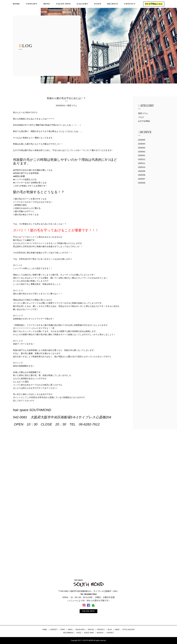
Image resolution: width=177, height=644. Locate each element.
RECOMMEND (68, 633)
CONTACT (110, 633)
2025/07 (142, 179)
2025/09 (142, 171)
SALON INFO (89, 611)
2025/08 (142, 175)
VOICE (79, 633)
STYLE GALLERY (129, 630)
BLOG (110, 630)
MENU (70, 630)
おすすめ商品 (144, 121)
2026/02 (142, 152)
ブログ (141, 117)
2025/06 (142, 183)
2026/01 (142, 155)
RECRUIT (100, 633)
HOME (45, 630)
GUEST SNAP (89, 633)
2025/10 (142, 167)
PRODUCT (101, 630)
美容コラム (143, 113)
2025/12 (142, 159)
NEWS (117, 630)
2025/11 (142, 163)
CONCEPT (54, 630)
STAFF (63, 630)
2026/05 (142, 140)
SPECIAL (91, 630)
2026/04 (142, 144)
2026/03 (142, 148)
